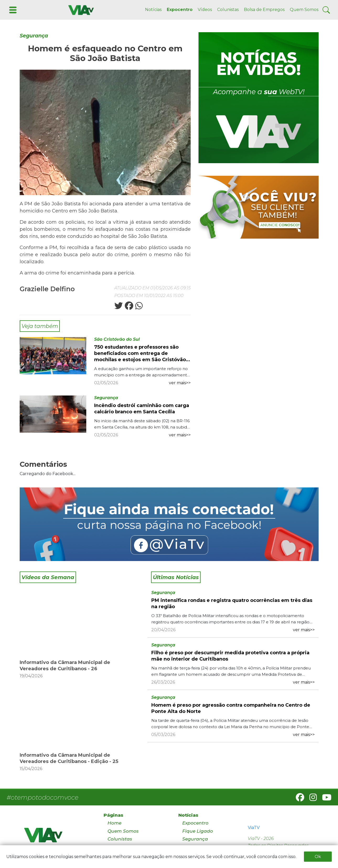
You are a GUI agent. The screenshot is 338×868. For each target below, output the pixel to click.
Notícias (153, 10)
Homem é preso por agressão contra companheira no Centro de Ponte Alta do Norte (231, 708)
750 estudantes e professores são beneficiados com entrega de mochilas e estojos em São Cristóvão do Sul (140, 353)
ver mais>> (180, 383)
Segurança (34, 36)
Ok (318, 857)
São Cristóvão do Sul (117, 339)
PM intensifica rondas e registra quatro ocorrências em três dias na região (232, 603)
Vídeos (205, 10)
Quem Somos (304, 10)
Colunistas (228, 10)
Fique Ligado (198, 831)
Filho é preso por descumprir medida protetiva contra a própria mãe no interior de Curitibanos (230, 656)
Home (114, 823)
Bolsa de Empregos (264, 10)
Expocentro (180, 10)
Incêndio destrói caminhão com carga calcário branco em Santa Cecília (142, 409)
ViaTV (254, 828)
